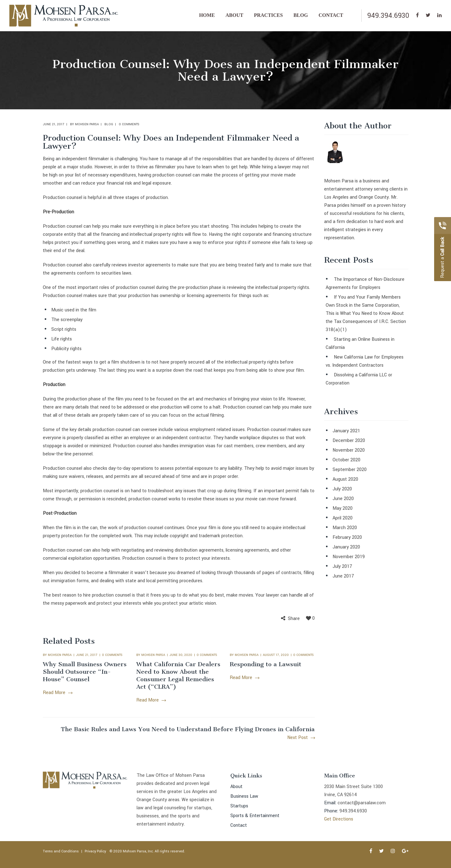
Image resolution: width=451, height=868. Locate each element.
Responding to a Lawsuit (266, 664)
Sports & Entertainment (255, 816)
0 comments (129, 124)
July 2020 (342, 489)
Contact (239, 825)
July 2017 (342, 566)
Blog (109, 124)
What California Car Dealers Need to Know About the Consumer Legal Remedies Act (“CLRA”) (178, 675)
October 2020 (346, 460)
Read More (58, 693)
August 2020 (345, 479)
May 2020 (343, 508)
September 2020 (350, 470)
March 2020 (345, 528)
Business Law (244, 796)
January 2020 (346, 547)
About (236, 787)
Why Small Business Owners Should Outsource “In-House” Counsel (85, 672)
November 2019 (349, 557)
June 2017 (343, 576)
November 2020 (349, 450)
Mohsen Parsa (87, 124)
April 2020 (343, 518)
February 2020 (347, 537)
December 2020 (349, 441)
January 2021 (346, 431)
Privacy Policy (95, 851)
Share (294, 619)
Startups (239, 806)
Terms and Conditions (61, 851)
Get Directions (339, 819)
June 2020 (343, 499)
